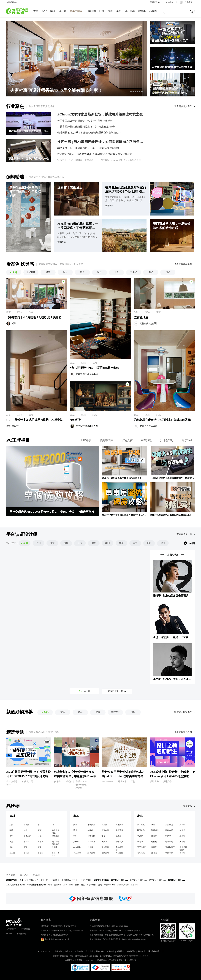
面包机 (182, 853)
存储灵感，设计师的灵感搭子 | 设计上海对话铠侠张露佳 (88, 148)
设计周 (26, 853)
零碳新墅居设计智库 (15, 880)
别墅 (83, 885)
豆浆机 (182, 836)
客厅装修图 (91, 885)
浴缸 (11, 847)
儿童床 (104, 825)
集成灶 (41, 853)
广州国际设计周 (32, 880)
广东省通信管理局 (133, 931)
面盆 (11, 842)
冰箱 (153, 825)
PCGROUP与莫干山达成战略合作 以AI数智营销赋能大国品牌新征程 (95, 154)
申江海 (68, 782)
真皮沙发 (105, 847)
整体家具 (119, 842)
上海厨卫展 (55, 880)
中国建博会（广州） (70, 880)
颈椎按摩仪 (170, 847)
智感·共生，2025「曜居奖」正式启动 (75, 160)
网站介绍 (58, 951)
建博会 (55, 847)
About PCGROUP (45, 951)
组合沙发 (91, 853)
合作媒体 (90, 951)
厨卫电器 (141, 830)
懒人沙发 (119, 830)
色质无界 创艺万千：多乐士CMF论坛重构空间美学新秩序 (89, 133)
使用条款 (110, 951)
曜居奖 (142, 11)
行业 (44, 11)
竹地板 (41, 842)
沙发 (75, 825)
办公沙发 (119, 853)
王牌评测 (91, 11)
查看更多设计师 (184, 534)
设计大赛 (130, 11)
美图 (119, 11)
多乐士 (57, 782)
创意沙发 (105, 853)
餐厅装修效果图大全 (158, 880)
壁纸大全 (58, 885)
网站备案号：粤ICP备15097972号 (55, 935)
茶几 (75, 830)
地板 (25, 830)
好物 (102, 11)
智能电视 (169, 853)
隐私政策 (69, 951)
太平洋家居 (21, 934)
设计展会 (167, 782)
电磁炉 (140, 836)
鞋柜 (77, 885)
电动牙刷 (169, 842)
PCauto (9, 934)
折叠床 (76, 842)
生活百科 (134, 885)
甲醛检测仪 (142, 847)
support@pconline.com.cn (138, 956)
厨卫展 (12, 853)
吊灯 (40, 825)
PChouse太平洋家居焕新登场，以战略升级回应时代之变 (100, 114)
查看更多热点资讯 (183, 106)
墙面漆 (26, 825)
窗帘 (71, 885)
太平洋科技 (11, 929)
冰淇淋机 (155, 830)
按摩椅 (182, 842)
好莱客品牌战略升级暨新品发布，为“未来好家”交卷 (86, 127)
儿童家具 (91, 842)
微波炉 (154, 836)
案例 (53, 11)
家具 (76, 816)
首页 (36, 11)
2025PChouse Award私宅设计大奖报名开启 (121, 160)
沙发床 (90, 847)
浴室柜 (26, 842)
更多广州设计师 (117, 691)
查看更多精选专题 (183, 732)
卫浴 (11, 825)
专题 (110, 11)
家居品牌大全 (123, 885)
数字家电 (141, 825)
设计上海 (154, 782)
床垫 (133, 782)
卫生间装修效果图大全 (16, 885)
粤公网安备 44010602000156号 (55, 939)
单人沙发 (77, 853)
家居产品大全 (110, 885)
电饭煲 (182, 830)
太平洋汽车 (25, 929)
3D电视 (154, 853)
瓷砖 (11, 830)
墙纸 (50, 885)
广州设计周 (28, 782)
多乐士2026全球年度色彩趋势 (81, 785)
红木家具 (77, 847)
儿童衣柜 (105, 830)
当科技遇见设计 (12, 783)
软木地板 (56, 836)
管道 (40, 847)
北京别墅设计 (86, 880)
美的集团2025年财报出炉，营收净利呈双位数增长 (85, 121)
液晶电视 (141, 853)
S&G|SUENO (108, 782)
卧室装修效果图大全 (139, 880)
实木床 (118, 836)
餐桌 (103, 836)
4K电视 (140, 842)
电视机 (154, 842)
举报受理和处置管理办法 (115, 935)
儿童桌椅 (91, 836)
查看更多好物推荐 (183, 712)
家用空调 (169, 825)
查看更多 (187, 806)
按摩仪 (154, 847)
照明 (11, 836)
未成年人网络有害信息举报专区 (141, 935)
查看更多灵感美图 (183, 264)
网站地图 (142, 951)
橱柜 (40, 830)
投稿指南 (100, 951)
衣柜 (75, 836)
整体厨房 (27, 836)
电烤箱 (168, 836)
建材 (12, 816)
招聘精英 (131, 951)
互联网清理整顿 (96, 935)
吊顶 (25, 847)
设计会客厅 (167, 440)
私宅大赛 (127, 440)
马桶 (40, 836)
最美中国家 (106, 440)
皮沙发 (104, 842)
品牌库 (153, 11)
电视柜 (90, 830)
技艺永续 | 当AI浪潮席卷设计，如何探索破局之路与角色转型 (101, 142)
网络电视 (169, 830)
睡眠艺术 (122, 782)
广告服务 (79, 951)
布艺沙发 (91, 825)
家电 (140, 816)
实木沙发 (119, 825)
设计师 (62, 11)
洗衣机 (182, 825)
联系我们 (121, 951)
